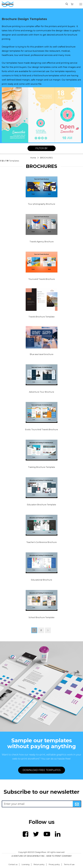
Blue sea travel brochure (42, 354)
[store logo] (8, 4)
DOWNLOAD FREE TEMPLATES (42, 770)
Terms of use (69, 864)
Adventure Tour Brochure (41, 392)
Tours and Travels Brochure (42, 279)
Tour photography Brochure (41, 204)
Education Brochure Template (41, 505)
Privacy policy (54, 864)
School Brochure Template (41, 617)
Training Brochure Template (41, 467)
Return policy (39, 864)
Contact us (13, 864)
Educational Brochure (41, 580)
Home (33, 158)
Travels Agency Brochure (42, 242)
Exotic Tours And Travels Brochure (41, 430)
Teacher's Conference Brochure (41, 542)
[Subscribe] (77, 804)
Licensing (25, 864)
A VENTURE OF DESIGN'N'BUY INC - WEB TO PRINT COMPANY (42, 856)
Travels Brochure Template (41, 317)
